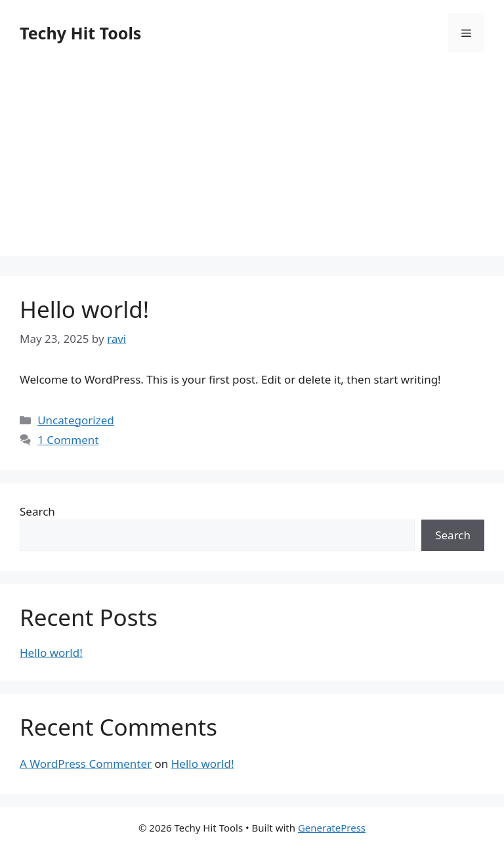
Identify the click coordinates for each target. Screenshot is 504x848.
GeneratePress (332, 828)
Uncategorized (76, 420)
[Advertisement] (252, 164)
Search (37, 511)
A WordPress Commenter (86, 764)
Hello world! (84, 309)
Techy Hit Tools (80, 33)
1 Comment (68, 440)
